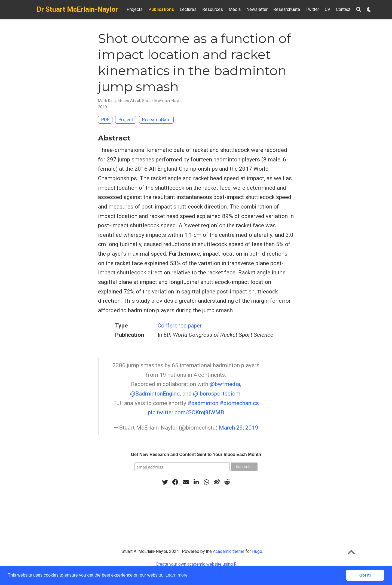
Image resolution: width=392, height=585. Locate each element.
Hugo (257, 551)
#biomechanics (239, 403)
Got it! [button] (365, 575)
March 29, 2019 (239, 428)
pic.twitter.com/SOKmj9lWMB (186, 412)
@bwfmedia (225, 384)
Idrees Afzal (129, 101)
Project (126, 120)
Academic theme (229, 551)
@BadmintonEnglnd (155, 394)
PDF (105, 120)
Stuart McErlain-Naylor (163, 101)
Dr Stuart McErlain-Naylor (77, 9)
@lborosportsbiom (217, 394)
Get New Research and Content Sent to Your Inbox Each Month (196, 454)
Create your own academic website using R (196, 564)
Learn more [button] (176, 575)
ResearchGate (156, 120)
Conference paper (180, 326)
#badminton (203, 403)
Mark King (107, 101)
